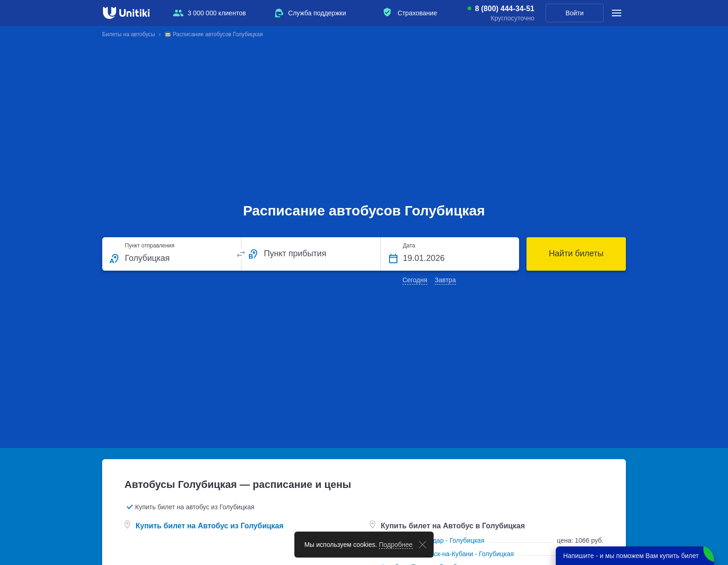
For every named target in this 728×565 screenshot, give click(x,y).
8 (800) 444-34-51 (505, 9)
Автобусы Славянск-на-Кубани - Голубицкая (447, 554)
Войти (575, 13)
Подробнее (396, 545)
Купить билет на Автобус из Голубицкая (210, 526)
